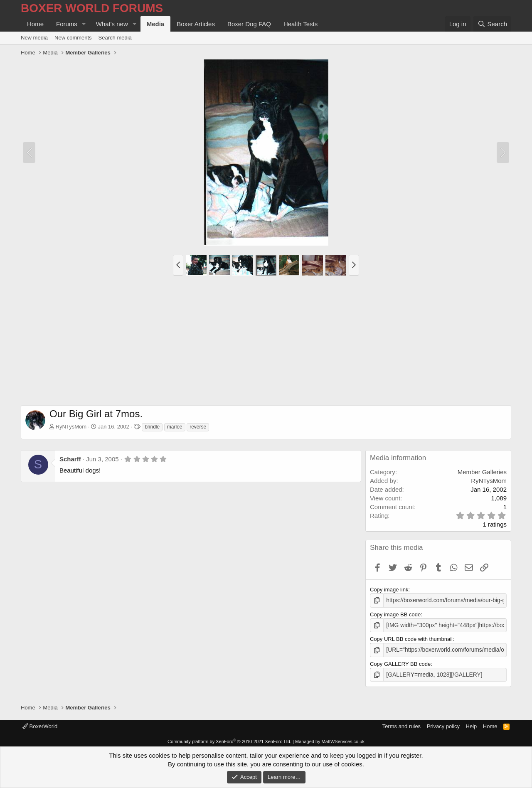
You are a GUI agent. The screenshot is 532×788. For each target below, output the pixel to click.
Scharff (70, 459)
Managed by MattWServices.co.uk (330, 739)
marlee (175, 427)
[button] (84, 24)
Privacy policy (443, 724)
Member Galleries (482, 472)
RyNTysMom (71, 427)
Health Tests (300, 24)
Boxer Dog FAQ (249, 24)
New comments (73, 38)
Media (156, 24)
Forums (67, 24)
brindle (152, 427)
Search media (115, 38)
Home (35, 24)
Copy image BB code (395, 614)
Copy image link (389, 590)
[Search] (492, 24)
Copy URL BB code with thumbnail (411, 638)
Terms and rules (401, 724)
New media (34, 38)
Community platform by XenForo (229, 739)
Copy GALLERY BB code (400, 662)
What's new (112, 24)
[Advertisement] (266, 343)
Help (472, 724)
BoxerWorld (40, 724)
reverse (198, 427)
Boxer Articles (196, 24)
